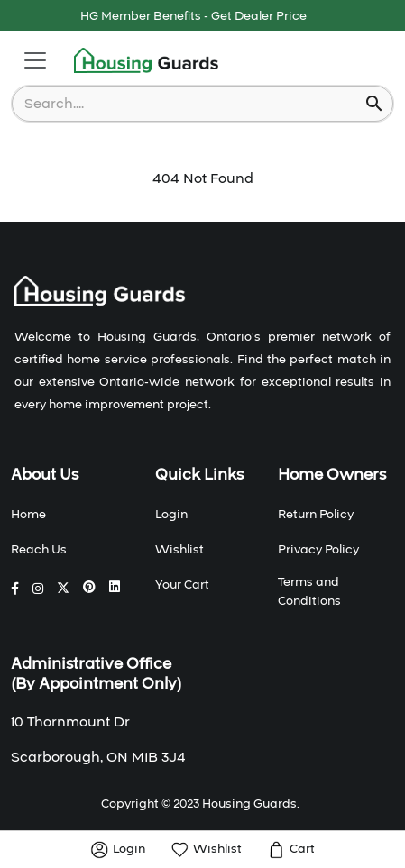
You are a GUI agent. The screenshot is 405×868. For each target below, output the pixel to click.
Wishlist (179, 550)
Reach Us (39, 550)
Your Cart (182, 585)
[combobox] (190, 104)
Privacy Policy (318, 550)
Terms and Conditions (309, 592)
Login (171, 515)
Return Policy (316, 515)
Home (28, 515)
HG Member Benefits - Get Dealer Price (193, 16)
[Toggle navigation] (35, 60)
